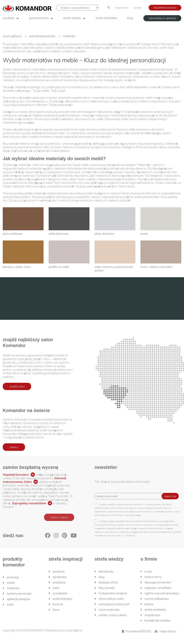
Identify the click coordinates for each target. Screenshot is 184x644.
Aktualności (106, 571)
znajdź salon (122, 8)
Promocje (13, 577)
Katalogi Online (108, 582)
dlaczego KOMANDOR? (158, 582)
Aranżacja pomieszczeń (114, 604)
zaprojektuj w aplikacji (162, 18)
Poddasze (59, 582)
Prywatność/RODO (138, 631)
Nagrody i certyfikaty (158, 588)
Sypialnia (59, 571)
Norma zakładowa (157, 599)
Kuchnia (58, 604)
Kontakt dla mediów (158, 620)
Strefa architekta (106, 18)
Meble (11, 583)
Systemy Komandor (19, 594)
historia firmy (153, 577)
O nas (148, 571)
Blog (130, 18)
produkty (9, 18)
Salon (56, 588)
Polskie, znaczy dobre (113, 615)
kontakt (138, 8)
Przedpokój (60, 593)
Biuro (56, 610)
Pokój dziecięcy (63, 599)
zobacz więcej (59, 517)
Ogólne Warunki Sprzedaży (162, 593)
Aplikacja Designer (19, 599)
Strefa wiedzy (72, 18)
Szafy (10, 604)
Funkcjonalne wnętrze (113, 593)
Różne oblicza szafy (111, 599)
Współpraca (152, 615)
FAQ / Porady (107, 588)
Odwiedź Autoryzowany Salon (35, 480)
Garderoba (60, 577)
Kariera (149, 604)
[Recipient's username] (131, 496)
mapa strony (168, 631)
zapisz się (170, 496)
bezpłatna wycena (165, 7)
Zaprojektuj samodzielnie (29, 503)
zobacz (14, 447)
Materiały (13, 588)
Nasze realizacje (109, 610)
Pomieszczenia (39, 18)
